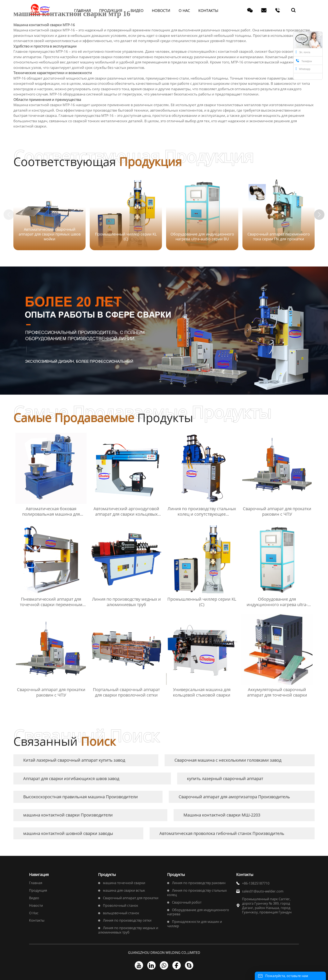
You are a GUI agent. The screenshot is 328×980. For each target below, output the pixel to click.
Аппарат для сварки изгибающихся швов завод (71, 778)
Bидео (34, 898)
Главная (36, 883)
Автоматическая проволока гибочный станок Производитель (222, 833)
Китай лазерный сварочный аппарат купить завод (74, 760)
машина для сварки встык (124, 890)
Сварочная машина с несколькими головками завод (228, 760)
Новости (36, 905)
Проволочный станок (120, 905)
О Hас (34, 913)
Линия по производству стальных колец (197, 893)
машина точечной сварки (124, 883)
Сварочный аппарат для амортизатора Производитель (234, 797)
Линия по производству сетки (127, 920)
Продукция (38, 890)
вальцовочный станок (121, 913)
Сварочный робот (187, 902)
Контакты (37, 920)
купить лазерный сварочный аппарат (225, 778)
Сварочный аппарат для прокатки (131, 898)
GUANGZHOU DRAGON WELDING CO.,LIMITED (164, 953)
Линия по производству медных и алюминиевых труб (128, 930)
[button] (319, 215)
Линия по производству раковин (199, 883)
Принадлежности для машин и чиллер (195, 924)
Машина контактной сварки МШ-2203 (222, 815)
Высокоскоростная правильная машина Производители (81, 797)
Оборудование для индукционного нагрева (198, 912)
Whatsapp (303, 69)
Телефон (304, 61)
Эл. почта (303, 52)
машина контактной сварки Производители (68, 815)
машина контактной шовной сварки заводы (68, 833)
